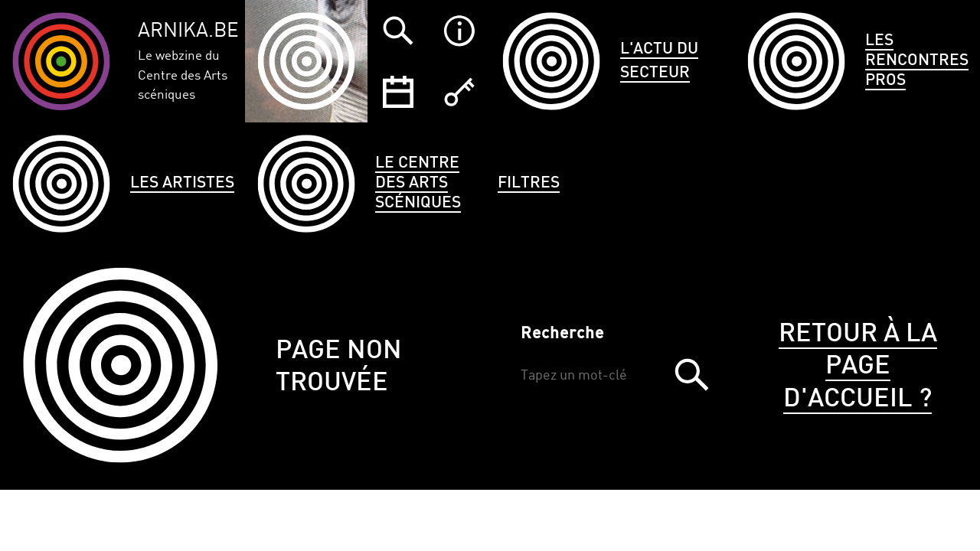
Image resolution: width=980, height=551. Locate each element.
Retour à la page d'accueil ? (858, 367)
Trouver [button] (691, 375)
